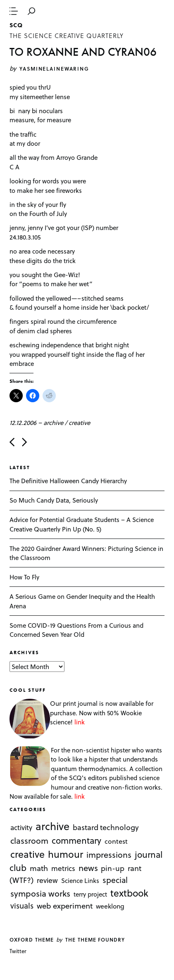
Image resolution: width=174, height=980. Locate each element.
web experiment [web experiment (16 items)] (65, 905)
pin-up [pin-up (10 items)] (113, 868)
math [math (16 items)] (39, 868)
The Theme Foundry (95, 940)
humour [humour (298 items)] (66, 854)
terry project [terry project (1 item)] (90, 894)
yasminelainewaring (54, 69)
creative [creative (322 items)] (27, 854)
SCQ (16, 25)
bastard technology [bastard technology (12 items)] (106, 827)
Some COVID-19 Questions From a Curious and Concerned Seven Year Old (76, 630)
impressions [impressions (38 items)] (109, 854)
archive (53, 422)
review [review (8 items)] (47, 880)
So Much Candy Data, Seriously (54, 500)
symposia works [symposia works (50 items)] (40, 893)
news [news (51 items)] (88, 868)
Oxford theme (31, 940)
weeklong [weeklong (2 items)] (110, 906)
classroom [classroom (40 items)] (29, 840)
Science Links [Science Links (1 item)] (80, 880)
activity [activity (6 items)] (21, 827)
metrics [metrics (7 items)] (63, 868)
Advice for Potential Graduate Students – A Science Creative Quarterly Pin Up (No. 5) (82, 524)
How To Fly (24, 577)
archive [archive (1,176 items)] (52, 826)
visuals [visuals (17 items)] (22, 905)
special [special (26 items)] (115, 880)
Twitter (18, 951)
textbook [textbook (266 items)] (129, 893)
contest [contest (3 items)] (116, 841)
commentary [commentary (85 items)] (76, 840)
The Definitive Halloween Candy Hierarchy (68, 481)
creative (79, 422)
